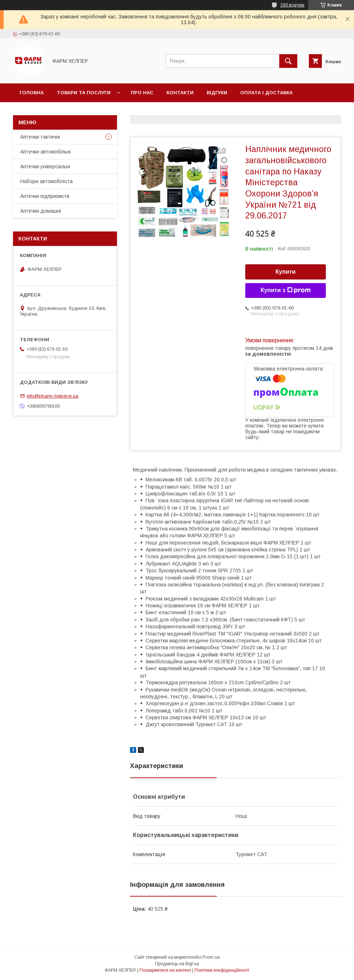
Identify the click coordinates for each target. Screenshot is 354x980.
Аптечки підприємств (45, 196)
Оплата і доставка (266, 93)
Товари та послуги (84, 93)
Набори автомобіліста (46, 181)
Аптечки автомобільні (46, 152)
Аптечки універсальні (45, 166)
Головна (32, 93)
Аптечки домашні (41, 211)
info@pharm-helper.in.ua (53, 396)
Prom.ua (211, 957)
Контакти (180, 93)
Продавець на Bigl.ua (177, 964)
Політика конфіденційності (222, 970)
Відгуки (217, 93)
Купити (286, 272)
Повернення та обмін (50, 111)
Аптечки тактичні (40, 137)
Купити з (285, 290)
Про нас (142, 93)
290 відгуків (292, 5)
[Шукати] (288, 61)
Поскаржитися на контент (165, 970)
